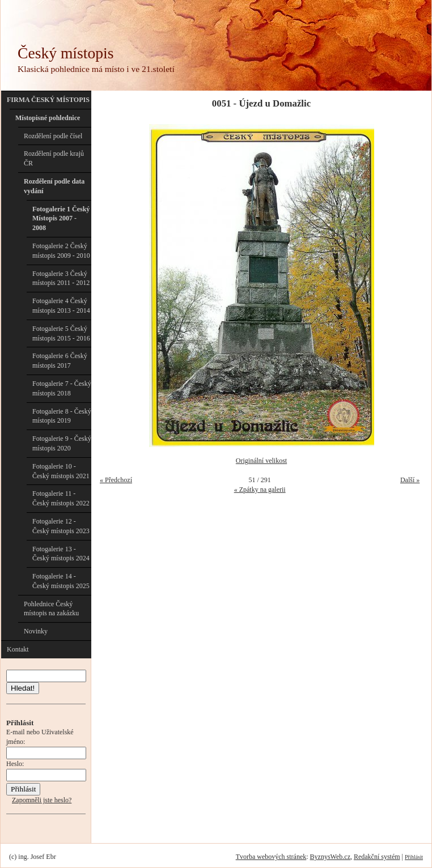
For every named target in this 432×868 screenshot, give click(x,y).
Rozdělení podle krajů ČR (54, 158)
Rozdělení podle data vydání (54, 186)
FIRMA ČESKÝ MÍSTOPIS (48, 100)
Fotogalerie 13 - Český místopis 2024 (61, 554)
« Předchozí (116, 480)
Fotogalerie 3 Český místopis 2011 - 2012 (61, 278)
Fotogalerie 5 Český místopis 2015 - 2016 (61, 333)
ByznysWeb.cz (330, 857)
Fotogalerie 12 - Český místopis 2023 (61, 526)
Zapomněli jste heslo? (42, 800)
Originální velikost (261, 461)
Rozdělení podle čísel (53, 136)
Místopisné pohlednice (48, 118)
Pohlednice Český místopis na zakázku (51, 609)
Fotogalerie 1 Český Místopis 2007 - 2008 (61, 219)
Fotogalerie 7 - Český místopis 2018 (62, 388)
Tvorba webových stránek (271, 857)
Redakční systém (377, 857)
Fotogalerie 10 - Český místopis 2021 (61, 471)
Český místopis (65, 53)
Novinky (36, 631)
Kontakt (18, 649)
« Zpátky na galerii (260, 490)
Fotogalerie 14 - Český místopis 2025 (61, 581)
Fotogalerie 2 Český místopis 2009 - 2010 (61, 251)
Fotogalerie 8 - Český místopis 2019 (62, 416)
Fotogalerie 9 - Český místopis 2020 (62, 443)
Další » (410, 480)
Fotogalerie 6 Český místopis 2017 (60, 361)
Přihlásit (414, 857)
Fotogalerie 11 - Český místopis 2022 (61, 498)
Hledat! (23, 688)
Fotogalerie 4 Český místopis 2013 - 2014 (61, 306)
